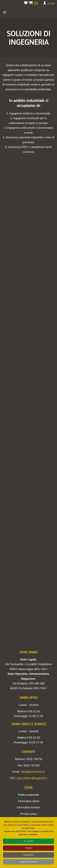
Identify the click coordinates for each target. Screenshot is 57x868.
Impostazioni (28, 856)
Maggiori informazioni (28, 863)
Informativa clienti (28, 801)
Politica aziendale (28, 795)
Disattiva (28, 849)
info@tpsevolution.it (33, 772)
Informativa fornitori (28, 807)
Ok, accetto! (28, 842)
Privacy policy (28, 814)
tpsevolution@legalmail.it (32, 778)
